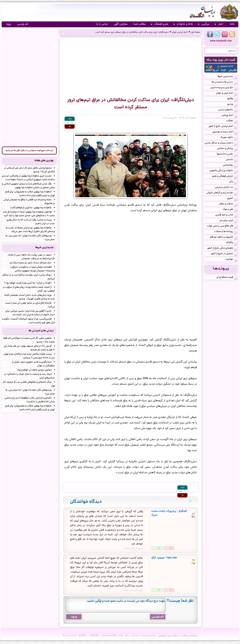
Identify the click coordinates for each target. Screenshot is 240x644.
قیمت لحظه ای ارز (227, 278)
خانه (232, 24)
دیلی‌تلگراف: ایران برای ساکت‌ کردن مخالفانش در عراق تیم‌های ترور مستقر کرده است (132, 32)
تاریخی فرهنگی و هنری (225, 176)
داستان (232, 160)
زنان (233, 182)
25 (159, 548)
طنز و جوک (230, 210)
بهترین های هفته (44, 161)
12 (171, 590)
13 (159, 590)
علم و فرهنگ (160, 24)
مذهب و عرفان (228, 204)
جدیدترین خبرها (227, 77)
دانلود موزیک (229, 138)
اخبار (219, 24)
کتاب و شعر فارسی (226, 215)
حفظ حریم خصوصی (168, 636)
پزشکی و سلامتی (227, 149)
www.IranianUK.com (221, 41)
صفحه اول (195, 32)
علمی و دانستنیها (227, 154)
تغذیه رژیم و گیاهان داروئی (222, 193)
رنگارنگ (232, 243)
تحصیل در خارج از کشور (224, 254)
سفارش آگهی (121, 24)
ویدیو (232, 104)
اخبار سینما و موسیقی (225, 132)
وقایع (232, 99)
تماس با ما (102, 24)
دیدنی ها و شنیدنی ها (224, 82)
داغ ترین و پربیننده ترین (224, 88)
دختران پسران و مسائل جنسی (221, 143)
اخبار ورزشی (230, 116)
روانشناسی (230, 165)
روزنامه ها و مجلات (226, 232)
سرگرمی (204, 24)
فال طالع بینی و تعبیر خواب (222, 226)
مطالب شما (140, 24)
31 (171, 548)
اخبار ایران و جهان (180, 32)
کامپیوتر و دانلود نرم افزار (224, 237)
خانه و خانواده (183, 24)
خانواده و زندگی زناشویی (223, 171)
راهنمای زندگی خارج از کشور (222, 248)
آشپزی (232, 199)
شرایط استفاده (190, 636)
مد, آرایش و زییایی (226, 188)
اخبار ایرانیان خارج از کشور (223, 127)
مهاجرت (231, 260)
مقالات (232, 121)
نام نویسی (23, 24)
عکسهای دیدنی (228, 110)
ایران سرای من (229, 221)
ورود (8, 24)
